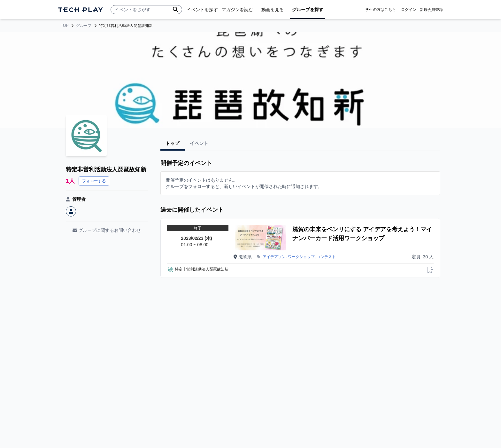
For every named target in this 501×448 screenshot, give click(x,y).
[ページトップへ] (81, 10)
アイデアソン (274, 257)
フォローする (94, 181)
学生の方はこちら (381, 10)
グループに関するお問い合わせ (107, 230)
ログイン (409, 10)
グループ (84, 26)
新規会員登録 (431, 10)
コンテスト (326, 257)
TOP (65, 26)
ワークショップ (301, 257)
